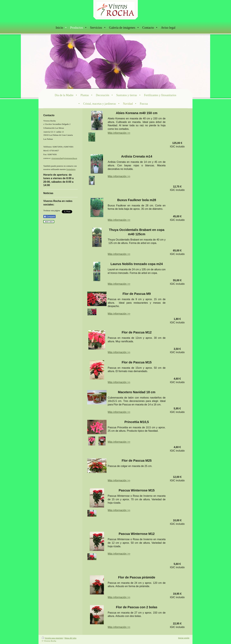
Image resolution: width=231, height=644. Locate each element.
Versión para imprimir (52, 638)
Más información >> (119, 133)
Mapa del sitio (70, 638)
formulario (71, 169)
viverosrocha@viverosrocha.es (64, 158)
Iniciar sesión (184, 638)
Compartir (49, 217)
